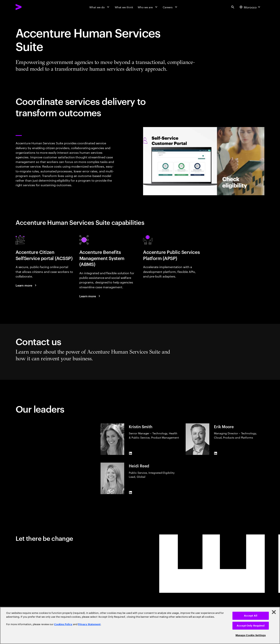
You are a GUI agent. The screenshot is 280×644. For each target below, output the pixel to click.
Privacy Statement (89, 624)
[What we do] (100, 7)
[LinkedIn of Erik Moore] (215, 453)
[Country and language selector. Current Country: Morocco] (250, 7)
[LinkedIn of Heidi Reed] (130, 493)
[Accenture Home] (27, 7)
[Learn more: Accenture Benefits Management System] (90, 296)
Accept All (251, 616)
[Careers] (170, 7)
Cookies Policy (63, 624)
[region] (140, 625)
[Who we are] (148, 7)
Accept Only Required (251, 626)
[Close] (274, 612)
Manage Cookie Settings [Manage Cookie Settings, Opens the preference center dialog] (251, 635)
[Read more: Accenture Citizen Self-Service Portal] (27, 285)
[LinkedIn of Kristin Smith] (130, 453)
